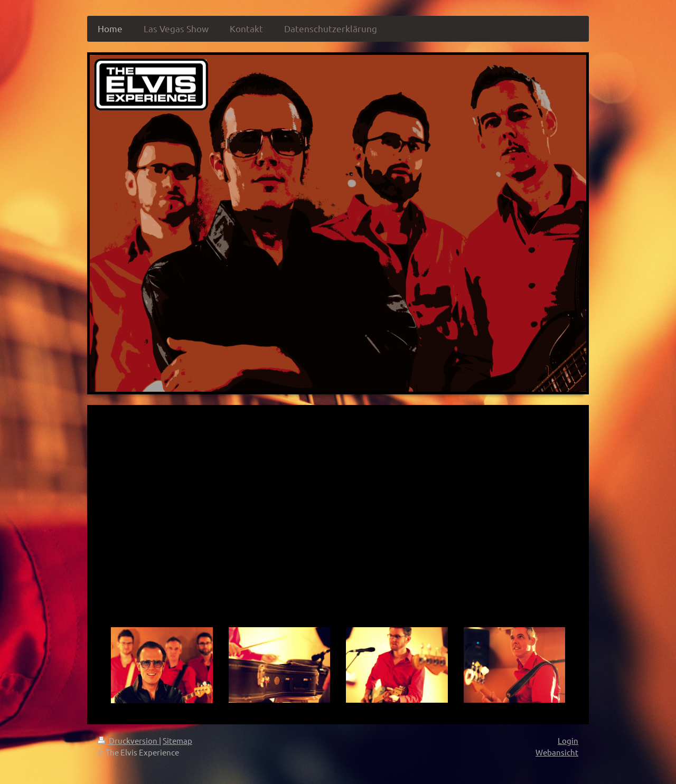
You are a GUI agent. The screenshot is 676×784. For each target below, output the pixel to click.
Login (568, 740)
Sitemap (177, 740)
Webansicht (557, 752)
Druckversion (128, 740)
